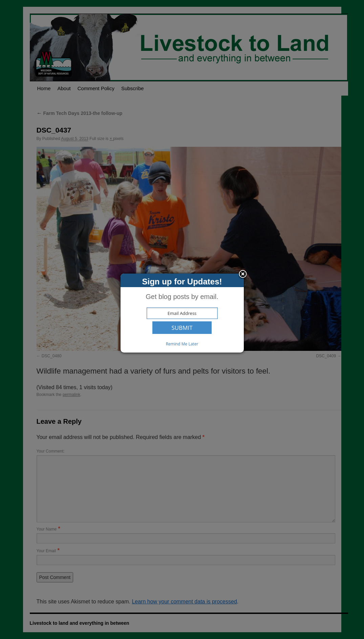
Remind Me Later (182, 344)
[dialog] (182, 313)
